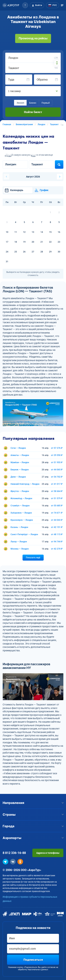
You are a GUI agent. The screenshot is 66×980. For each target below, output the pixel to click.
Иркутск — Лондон (20, 491)
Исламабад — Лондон (21, 498)
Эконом (20, 103)
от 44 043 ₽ (57, 520)
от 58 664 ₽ (57, 491)
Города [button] (33, 826)
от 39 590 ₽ (57, 455)
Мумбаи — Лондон (20, 462)
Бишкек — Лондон (20, 470)
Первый (46, 103)
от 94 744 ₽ (57, 542)
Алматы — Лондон (20, 455)
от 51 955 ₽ (57, 462)
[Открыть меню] (62, 5)
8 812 (14, 853)
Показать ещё (33, 558)
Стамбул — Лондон (20, 506)
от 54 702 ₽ (57, 477)
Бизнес (33, 103)
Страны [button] (33, 815)
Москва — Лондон (20, 549)
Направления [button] (33, 803)
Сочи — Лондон (18, 448)
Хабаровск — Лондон (21, 513)
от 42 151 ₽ (57, 527)
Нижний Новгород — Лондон (25, 484)
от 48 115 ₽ (57, 534)
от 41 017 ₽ (57, 484)
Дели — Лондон (18, 477)
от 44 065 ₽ (57, 470)
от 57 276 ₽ (57, 448)
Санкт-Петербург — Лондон (24, 534)
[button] (25, 5)
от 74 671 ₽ (57, 513)
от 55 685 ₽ (57, 506)
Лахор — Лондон (19, 542)
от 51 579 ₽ (57, 498)
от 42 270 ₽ (57, 549)
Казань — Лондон (19, 527)
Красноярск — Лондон (22, 520)
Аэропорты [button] (33, 838)
